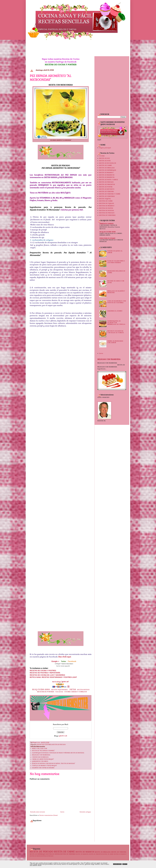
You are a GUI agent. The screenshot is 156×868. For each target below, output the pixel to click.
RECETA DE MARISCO (106, 173)
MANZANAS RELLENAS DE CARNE (116, 272)
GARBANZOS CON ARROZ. (40, 761)
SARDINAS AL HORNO (115, 311)
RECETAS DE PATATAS (107, 211)
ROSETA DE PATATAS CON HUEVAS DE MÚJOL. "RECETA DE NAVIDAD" (54, 764)
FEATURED (48, 745)
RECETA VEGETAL (105, 199)
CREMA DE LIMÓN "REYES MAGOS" (43, 759)
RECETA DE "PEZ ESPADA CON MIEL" (43, 751)
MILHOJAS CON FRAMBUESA (41, 755)
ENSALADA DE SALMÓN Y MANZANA (116, 292)
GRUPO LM (63, 736)
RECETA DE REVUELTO (107, 189)
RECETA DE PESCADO (59, 745)
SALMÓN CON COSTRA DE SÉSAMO (43, 768)
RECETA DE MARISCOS (107, 175)
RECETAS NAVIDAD (83, 690)
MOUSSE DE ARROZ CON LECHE (116, 282)
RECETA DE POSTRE (106, 187)
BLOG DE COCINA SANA (108, 232)
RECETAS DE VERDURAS (107, 215)
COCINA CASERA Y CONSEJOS (76, 692)
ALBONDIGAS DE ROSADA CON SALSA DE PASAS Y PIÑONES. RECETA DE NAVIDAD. (58, 753)
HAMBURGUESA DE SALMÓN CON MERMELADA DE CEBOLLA (116, 323)
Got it (125, 864)
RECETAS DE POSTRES (46, 692)
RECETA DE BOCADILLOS (108, 163)
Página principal (105, 148)
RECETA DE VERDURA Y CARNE (110, 194)
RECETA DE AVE (104, 158)
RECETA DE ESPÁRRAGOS (108, 170)
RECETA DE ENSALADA (107, 168)
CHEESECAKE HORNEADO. (40, 757)
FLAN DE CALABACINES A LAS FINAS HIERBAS (116, 262)
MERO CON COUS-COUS (40, 749)
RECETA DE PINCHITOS (107, 184)
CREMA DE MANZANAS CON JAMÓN (115, 342)
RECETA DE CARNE (105, 165)
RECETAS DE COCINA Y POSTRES (61, 65)
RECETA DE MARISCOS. (107, 177)
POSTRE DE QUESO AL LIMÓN (115, 252)
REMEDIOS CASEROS (106, 224)
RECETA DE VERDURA (107, 191)
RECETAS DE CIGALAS (107, 203)
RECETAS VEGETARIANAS (59, 690)
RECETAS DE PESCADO (107, 213)
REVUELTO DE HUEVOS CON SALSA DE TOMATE (116, 332)
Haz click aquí (65, 657)
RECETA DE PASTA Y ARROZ (109, 180)
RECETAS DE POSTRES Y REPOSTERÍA (45, 673)
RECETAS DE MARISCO (107, 206)
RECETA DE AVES (105, 161)
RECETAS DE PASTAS (106, 208)
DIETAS (73, 689)
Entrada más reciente (38, 812)
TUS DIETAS (59, 692)
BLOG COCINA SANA (41, 689)
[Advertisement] (78, 48)
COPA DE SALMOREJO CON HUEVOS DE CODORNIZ (117, 302)
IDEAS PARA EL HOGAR (107, 238)
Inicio (62, 812)
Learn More (117, 864)
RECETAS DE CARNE (106, 201)
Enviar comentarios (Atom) (49, 815)
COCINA (102, 156)
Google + (55, 661)
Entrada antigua (85, 812)
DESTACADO (41, 745)
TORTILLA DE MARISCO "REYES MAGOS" (45, 766)
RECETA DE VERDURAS (107, 196)
